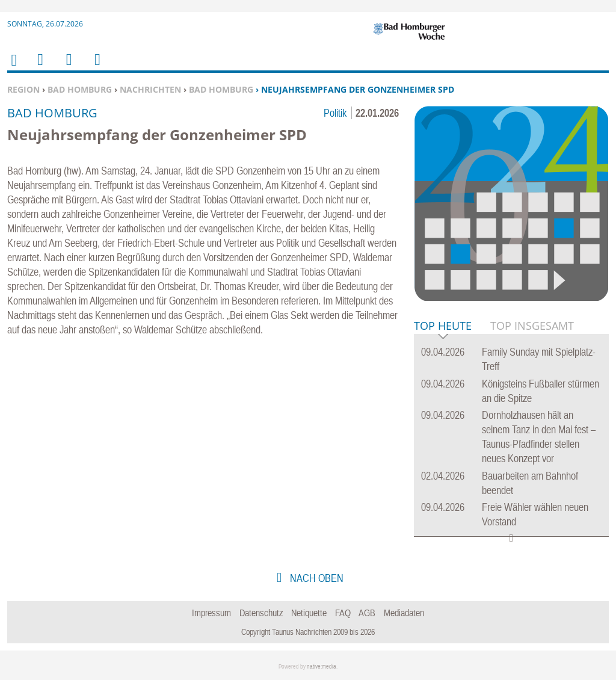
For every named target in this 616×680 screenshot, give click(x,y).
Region (23, 89)
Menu (40, 67)
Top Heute (443, 326)
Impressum (211, 613)
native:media (322, 666)
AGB (367, 613)
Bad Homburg (80, 89)
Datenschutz (261, 613)
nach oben (316, 578)
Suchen (67, 67)
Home (13, 68)
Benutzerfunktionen (97, 67)
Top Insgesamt (532, 326)
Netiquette (309, 613)
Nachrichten (150, 89)
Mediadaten (404, 613)
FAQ (343, 613)
